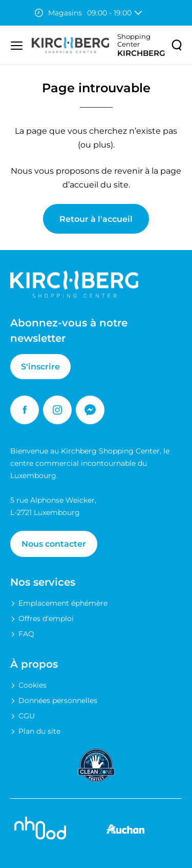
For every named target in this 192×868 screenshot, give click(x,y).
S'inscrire (40, 367)
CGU (27, 716)
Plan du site (39, 731)
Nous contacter (54, 544)
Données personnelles (58, 700)
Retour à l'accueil (96, 219)
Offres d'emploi (46, 618)
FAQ (26, 634)
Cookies (33, 685)
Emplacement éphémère (63, 603)
